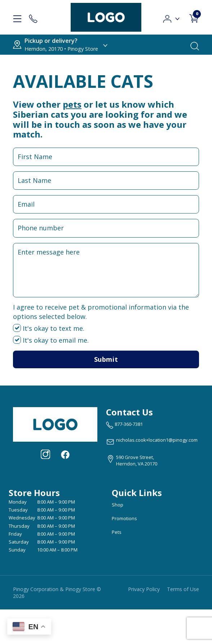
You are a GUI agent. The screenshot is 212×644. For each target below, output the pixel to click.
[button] (172, 17)
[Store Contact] (33, 17)
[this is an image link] (55, 424)
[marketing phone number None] (124, 425)
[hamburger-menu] (17, 17)
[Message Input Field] (106, 270)
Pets (117, 532)
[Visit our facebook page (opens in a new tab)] (65, 454)
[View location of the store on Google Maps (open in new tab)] (132, 460)
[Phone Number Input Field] (106, 228)
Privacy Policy (144, 589)
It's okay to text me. (49, 328)
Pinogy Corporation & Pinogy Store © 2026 (57, 593)
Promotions (124, 518)
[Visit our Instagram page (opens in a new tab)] (45, 454)
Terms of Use (183, 589)
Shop (118, 505)
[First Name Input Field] (106, 157)
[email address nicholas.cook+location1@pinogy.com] (152, 442)
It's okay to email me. (51, 340)
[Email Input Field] (106, 204)
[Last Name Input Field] (106, 181)
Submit (106, 359)
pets (72, 104)
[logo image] (106, 17)
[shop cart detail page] (194, 17)
